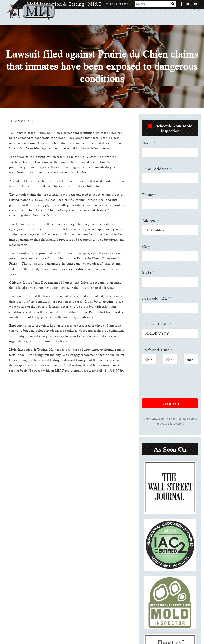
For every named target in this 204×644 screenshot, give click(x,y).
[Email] (196, 4)
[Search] (173, 4)
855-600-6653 (124, 4)
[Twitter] (188, 4)
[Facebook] (181, 4)
